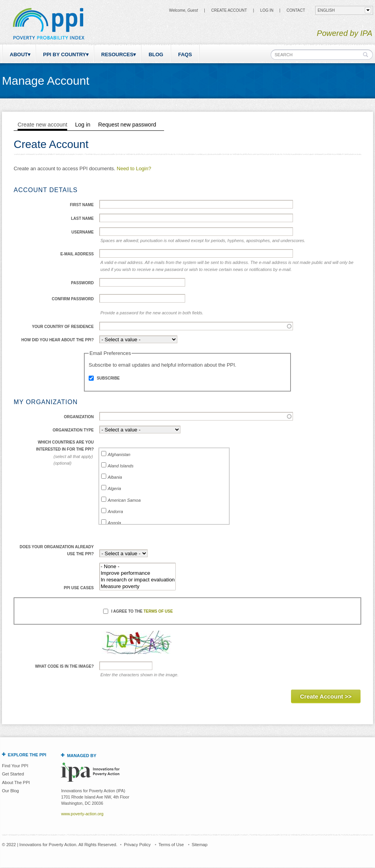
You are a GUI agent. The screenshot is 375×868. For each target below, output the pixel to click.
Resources (117, 54)
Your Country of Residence (63, 327)
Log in (267, 10)
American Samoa (124, 500)
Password (82, 283)
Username (83, 232)
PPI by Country (64, 54)
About (19, 54)
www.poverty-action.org (82, 814)
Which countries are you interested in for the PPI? (65, 446)
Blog (156, 54)
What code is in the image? (64, 666)
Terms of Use (158, 611)
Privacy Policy (137, 845)
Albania (115, 477)
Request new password (127, 125)
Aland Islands (121, 466)
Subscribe (108, 378)
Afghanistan (119, 454)
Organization (79, 417)
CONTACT (296, 10)
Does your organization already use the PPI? (57, 550)
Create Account (229, 10)
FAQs (185, 54)
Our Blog (10, 791)
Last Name (82, 218)
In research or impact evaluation (138, 580)
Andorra (115, 512)
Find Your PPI (15, 766)
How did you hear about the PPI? (57, 340)
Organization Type (73, 430)
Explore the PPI (27, 755)
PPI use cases (79, 588)
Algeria (114, 488)
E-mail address (77, 254)
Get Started (13, 774)
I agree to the (142, 611)
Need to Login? (134, 168)
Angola (114, 523)
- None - (138, 567)
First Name (82, 205)
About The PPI (16, 782)
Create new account (42, 125)
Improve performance (138, 573)
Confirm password (73, 299)
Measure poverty (138, 587)
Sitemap (200, 845)
